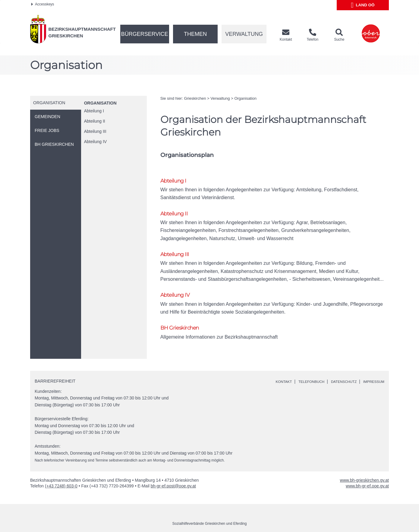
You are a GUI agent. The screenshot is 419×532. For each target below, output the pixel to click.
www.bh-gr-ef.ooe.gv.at (367, 477)
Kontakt (267, 372)
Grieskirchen (195, 98)
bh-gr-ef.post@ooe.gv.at (173, 477)
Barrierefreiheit (55, 372)
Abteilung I (94, 111)
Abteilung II (95, 121)
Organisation (100, 103)
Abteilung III (95, 131)
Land (363, 5)
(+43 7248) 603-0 (61, 477)
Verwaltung (244, 34)
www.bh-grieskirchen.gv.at (364, 471)
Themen (195, 34)
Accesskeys (43, 4)
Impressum (372, 372)
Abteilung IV (96, 142)
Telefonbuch (299, 372)
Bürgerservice (145, 34)
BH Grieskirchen (182, 318)
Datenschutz (337, 372)
